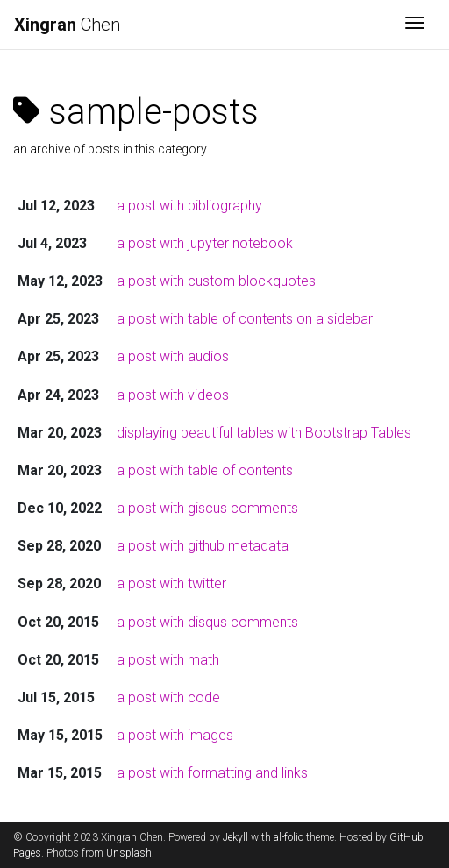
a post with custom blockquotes (216, 281)
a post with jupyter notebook (205, 243)
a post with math (168, 660)
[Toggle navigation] (415, 25)
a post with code (168, 697)
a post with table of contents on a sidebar (245, 319)
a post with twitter (171, 583)
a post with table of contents (205, 470)
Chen (67, 25)
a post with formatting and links (212, 773)
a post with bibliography (189, 206)
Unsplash (129, 853)
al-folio (289, 837)
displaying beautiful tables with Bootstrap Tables (264, 433)
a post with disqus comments (207, 622)
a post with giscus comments (207, 508)
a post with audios (173, 356)
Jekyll (235, 837)
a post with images (175, 735)
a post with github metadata (203, 546)
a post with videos (173, 395)
